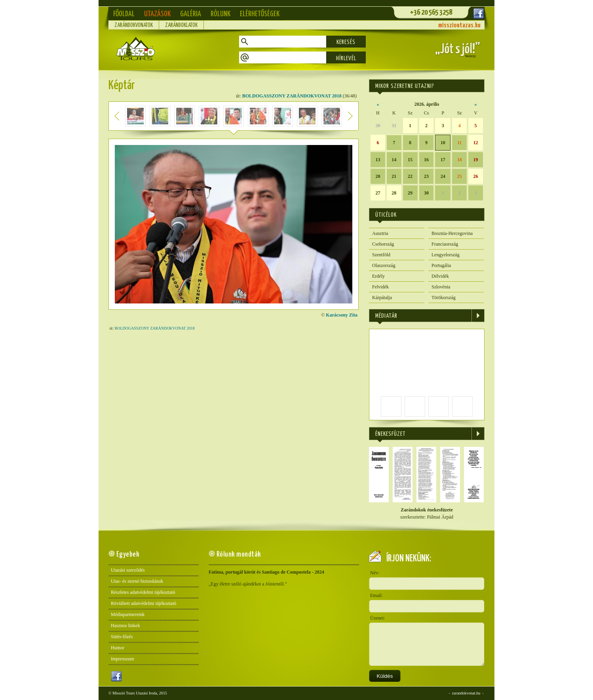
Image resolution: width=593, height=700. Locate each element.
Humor (118, 648)
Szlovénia (441, 287)
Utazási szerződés (128, 570)
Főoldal (124, 14)
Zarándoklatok (181, 25)
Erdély (378, 276)
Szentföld (381, 255)
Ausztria (380, 233)
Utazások (157, 14)
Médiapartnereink (128, 614)
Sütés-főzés (122, 637)
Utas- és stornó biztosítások (137, 581)
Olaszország (384, 265)
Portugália (441, 265)
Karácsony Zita (342, 315)
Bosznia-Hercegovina (452, 233)
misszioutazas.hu (459, 26)
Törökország (444, 298)
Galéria (191, 14)
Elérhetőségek (260, 14)
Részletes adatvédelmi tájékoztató (143, 592)
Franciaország (445, 244)
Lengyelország (446, 255)
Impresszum (123, 659)
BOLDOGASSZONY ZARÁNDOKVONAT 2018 (292, 96)
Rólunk (220, 14)
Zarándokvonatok (134, 25)
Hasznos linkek (125, 626)
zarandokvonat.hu (466, 693)
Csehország (383, 244)
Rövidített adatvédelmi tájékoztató (143, 603)
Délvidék (440, 276)
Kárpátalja (382, 298)
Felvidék (380, 287)
